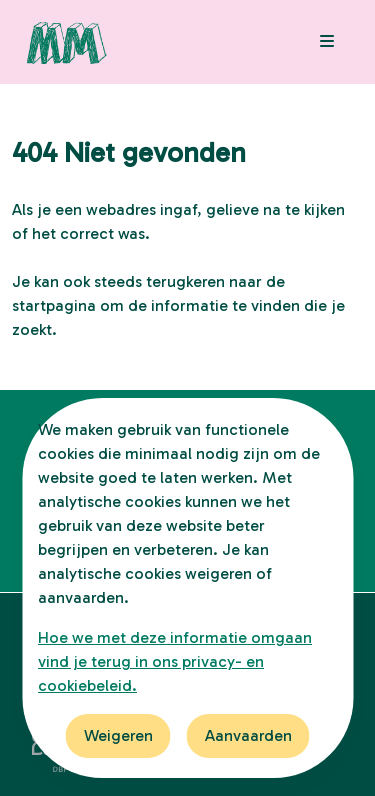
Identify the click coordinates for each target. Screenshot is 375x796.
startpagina (54, 305)
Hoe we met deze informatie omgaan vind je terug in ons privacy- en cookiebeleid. (175, 661)
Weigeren (118, 735)
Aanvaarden (248, 735)
